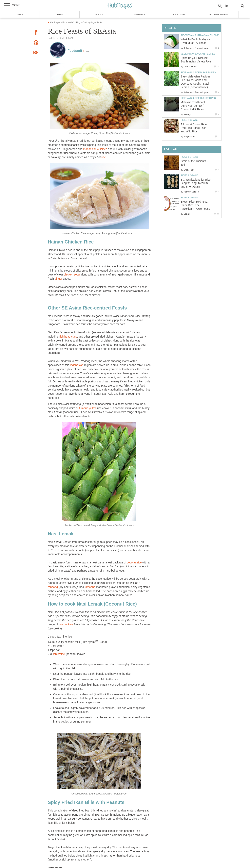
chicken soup (72, 275)
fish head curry (68, 337)
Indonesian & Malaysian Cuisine (200, 35)
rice (104, 157)
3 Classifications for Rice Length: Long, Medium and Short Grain (196, 183)
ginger (58, 279)
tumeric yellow (88, 408)
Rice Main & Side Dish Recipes (198, 72)
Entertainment (219, 14)
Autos (60, 14)
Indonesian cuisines (95, 149)
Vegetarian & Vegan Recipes (198, 54)
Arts (20, 14)
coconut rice (134, 563)
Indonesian (77, 365)
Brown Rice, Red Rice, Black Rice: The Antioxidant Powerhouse (195, 205)
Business (139, 14)
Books (99, 14)
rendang (53, 587)
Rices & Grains (190, 120)
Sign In (223, 6)
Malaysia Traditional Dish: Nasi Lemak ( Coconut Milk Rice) (193, 106)
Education (179, 14)
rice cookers (66, 624)
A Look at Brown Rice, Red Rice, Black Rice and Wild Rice (194, 128)
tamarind (90, 587)
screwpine (59, 654)
